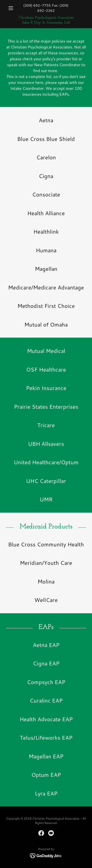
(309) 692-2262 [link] (53, 8)
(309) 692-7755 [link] (37, 5)
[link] (46, 20)
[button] (12, 8)
